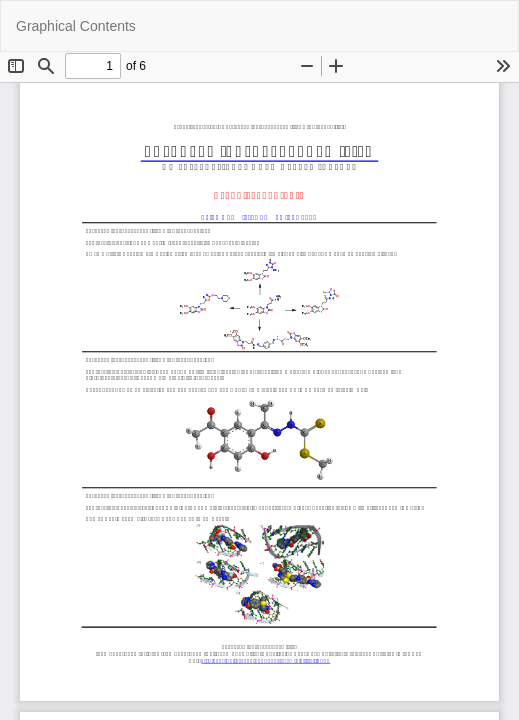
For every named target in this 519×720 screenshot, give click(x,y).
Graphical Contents (76, 26)
